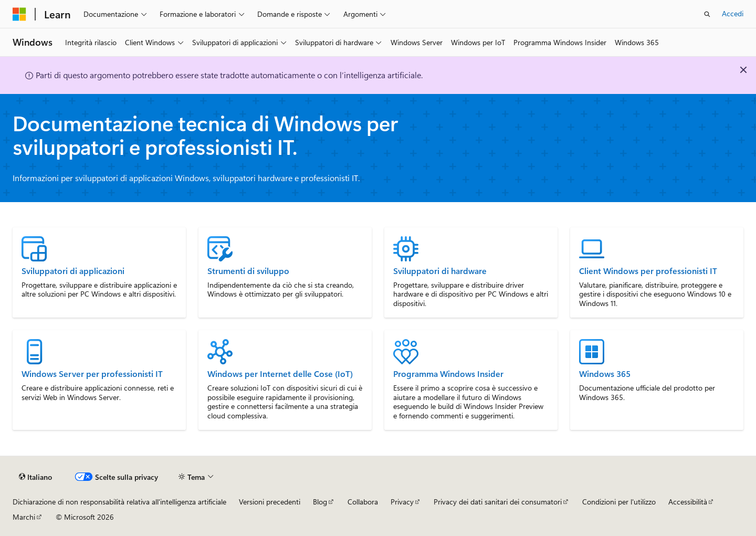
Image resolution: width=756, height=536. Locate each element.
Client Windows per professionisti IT (648, 271)
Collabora (363, 502)
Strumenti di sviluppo (248, 271)
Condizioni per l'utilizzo (619, 502)
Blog (320, 502)
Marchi (24, 517)
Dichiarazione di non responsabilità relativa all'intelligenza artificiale (119, 502)
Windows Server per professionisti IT (92, 374)
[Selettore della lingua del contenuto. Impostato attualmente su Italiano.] (35, 477)
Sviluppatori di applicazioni (73, 271)
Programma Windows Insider (448, 374)
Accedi (733, 13)
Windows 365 (605, 374)
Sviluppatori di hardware (440, 271)
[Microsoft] (19, 14)
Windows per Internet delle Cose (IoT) (280, 374)
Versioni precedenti (270, 502)
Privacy (402, 502)
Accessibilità (688, 502)
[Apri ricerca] (707, 14)
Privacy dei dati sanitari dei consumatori (498, 502)
